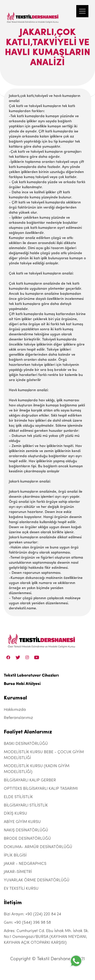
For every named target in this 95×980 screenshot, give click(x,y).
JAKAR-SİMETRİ (18, 872)
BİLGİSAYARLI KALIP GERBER (30, 780)
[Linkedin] (37, 657)
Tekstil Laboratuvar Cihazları (31, 676)
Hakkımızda (15, 710)
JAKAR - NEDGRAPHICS (25, 864)
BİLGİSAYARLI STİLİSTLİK (26, 805)
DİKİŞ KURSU (15, 814)
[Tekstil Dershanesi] (33, 13)
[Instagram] (27, 657)
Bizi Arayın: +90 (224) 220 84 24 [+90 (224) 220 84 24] (32, 914)
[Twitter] (18, 657)
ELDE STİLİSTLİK (18, 797)
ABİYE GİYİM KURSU (22, 822)
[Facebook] (8, 657)
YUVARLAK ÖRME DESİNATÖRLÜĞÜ (37, 880)
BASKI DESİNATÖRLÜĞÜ (26, 744)
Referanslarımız (18, 718)
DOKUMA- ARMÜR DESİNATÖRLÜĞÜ (38, 847)
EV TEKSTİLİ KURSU (21, 889)
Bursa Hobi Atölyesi (22, 684)
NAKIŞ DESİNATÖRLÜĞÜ (26, 830)
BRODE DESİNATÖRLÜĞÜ (27, 839)
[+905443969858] (76, 961)
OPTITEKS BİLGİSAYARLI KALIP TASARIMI (41, 789)
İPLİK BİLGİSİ (15, 855)
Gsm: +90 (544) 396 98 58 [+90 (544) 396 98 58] (27, 923)
